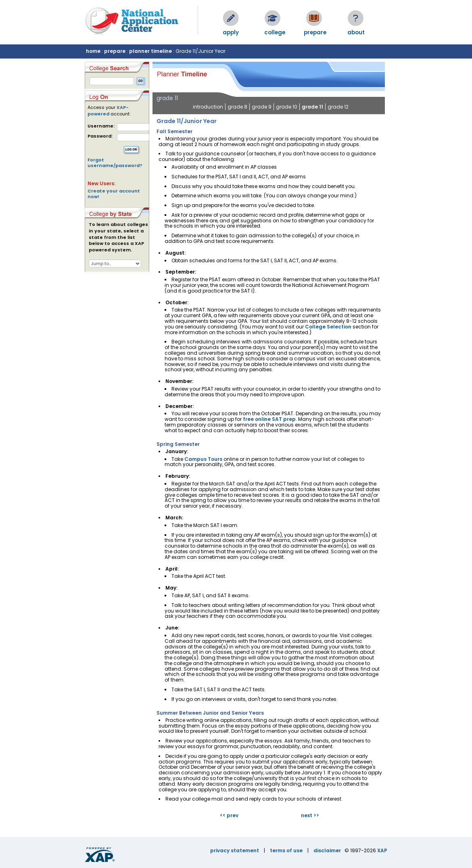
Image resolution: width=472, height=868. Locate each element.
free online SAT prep (269, 419)
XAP (382, 850)
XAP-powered (108, 111)
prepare (115, 51)
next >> (310, 815)
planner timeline (150, 51)
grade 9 (262, 107)
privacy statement (235, 850)
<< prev (229, 815)
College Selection (328, 327)
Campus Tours (203, 459)
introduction (208, 107)
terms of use (286, 850)
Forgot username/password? (115, 163)
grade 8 (237, 107)
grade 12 (338, 107)
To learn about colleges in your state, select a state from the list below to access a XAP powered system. (118, 237)
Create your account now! (114, 194)
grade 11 (312, 107)
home (93, 51)
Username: (101, 126)
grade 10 (287, 107)
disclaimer (327, 850)
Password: (100, 136)
